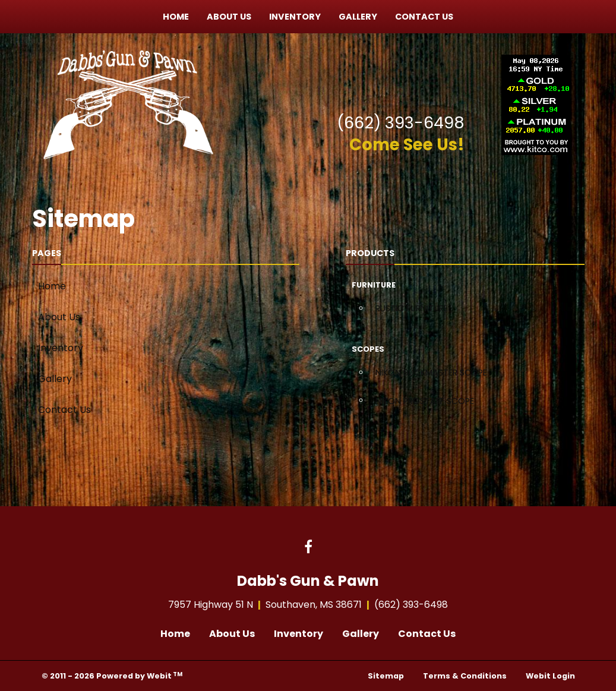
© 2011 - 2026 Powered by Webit (112, 676)
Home (176, 17)
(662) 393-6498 (401, 123)
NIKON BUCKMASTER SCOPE (431, 373)
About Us (229, 17)
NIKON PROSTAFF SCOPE (425, 401)
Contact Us (424, 17)
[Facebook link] (308, 548)
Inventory (295, 17)
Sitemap (386, 676)
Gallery (358, 17)
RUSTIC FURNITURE (412, 308)
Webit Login (550, 676)
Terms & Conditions (465, 676)
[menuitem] (176, 17)
